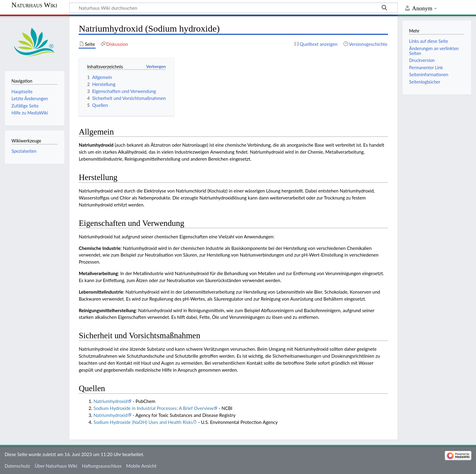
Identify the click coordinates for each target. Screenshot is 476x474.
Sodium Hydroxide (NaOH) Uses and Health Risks (143, 422)
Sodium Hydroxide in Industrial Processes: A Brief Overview (153, 408)
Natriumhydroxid (110, 401)
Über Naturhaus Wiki (56, 466)
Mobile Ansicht (141, 466)
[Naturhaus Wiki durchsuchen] (233, 8)
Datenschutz (17, 466)
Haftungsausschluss (102, 466)
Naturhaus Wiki (34, 5)
